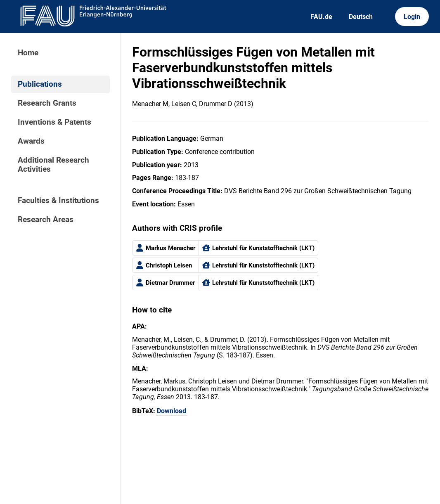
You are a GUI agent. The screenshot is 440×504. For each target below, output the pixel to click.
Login (412, 17)
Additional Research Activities (53, 165)
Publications (40, 84)
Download (172, 411)
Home (28, 53)
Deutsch (361, 17)
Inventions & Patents (54, 122)
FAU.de (321, 17)
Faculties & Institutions (58, 201)
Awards (31, 141)
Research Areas (46, 220)
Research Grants (47, 103)
